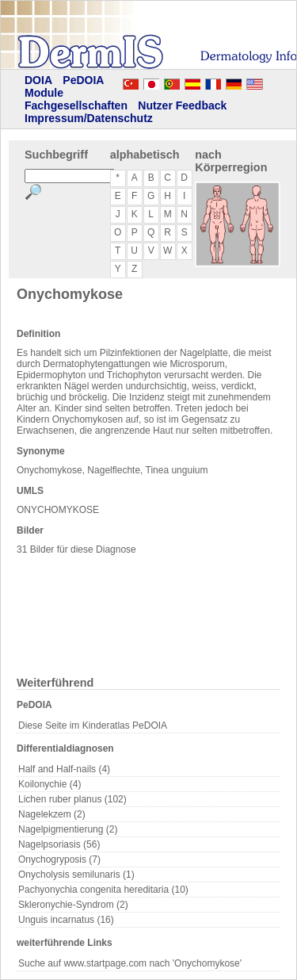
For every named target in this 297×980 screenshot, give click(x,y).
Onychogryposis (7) (59, 859)
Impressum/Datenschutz (89, 118)
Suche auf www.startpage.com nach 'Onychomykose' (130, 963)
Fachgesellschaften (76, 105)
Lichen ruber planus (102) (72, 799)
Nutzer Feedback (182, 105)
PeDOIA (83, 80)
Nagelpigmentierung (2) (68, 829)
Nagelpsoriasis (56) (59, 844)
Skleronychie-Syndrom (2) (73, 905)
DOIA (38, 80)
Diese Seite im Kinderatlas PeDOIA (93, 725)
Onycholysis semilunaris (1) (76, 875)
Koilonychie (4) (49, 784)
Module (44, 93)
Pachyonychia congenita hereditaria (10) (103, 890)
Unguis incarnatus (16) (66, 920)
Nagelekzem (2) (52, 814)
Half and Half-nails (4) (64, 769)
